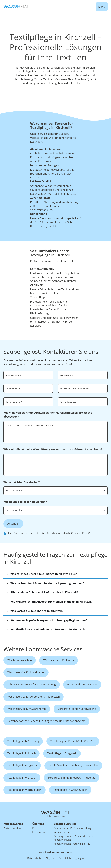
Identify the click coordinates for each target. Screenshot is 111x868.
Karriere (37, 828)
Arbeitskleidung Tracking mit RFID (72, 844)
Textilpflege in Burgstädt (62, 753)
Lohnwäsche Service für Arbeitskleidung (32, 684)
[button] (55, 574)
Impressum (38, 832)
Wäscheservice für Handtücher (26, 672)
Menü (102, 7)
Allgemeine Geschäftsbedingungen (65, 858)
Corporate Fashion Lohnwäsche (77, 709)
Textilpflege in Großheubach (70, 790)
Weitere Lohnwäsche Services (43, 649)
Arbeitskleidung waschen (82, 684)
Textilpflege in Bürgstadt (22, 765)
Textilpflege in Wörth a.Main (24, 790)
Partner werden (12, 828)
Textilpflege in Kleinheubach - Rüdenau (72, 778)
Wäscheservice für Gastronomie (27, 709)
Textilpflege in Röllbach (22, 753)
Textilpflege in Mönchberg (23, 741)
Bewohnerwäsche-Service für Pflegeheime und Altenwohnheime (46, 721)
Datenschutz (34, 858)
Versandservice (62, 832)
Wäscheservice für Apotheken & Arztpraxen (34, 697)
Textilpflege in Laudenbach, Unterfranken (73, 765)
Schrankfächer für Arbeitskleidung (72, 828)
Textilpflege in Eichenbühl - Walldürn (73, 741)
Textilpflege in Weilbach (22, 778)
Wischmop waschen (20, 660)
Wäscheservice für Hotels (59, 660)
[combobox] (55, 491)
